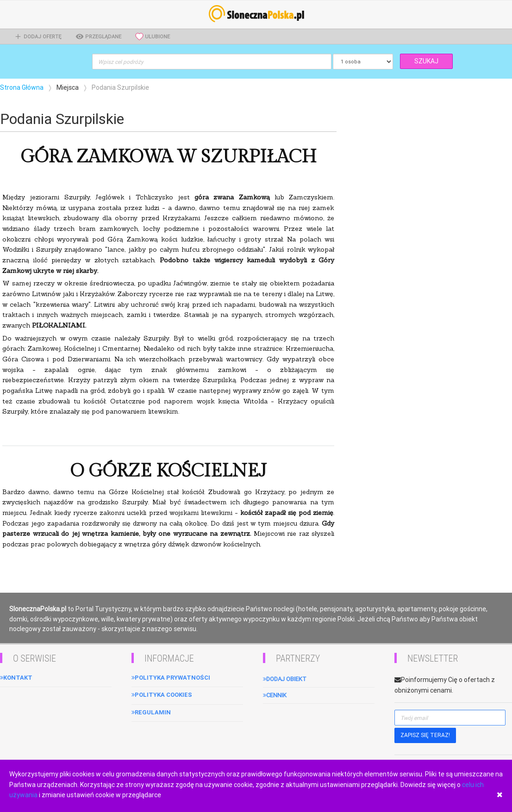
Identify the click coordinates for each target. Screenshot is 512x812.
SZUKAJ (426, 61)
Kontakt (16, 678)
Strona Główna (22, 87)
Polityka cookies (162, 695)
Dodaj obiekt (285, 679)
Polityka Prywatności (171, 678)
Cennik (275, 695)
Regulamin (151, 712)
